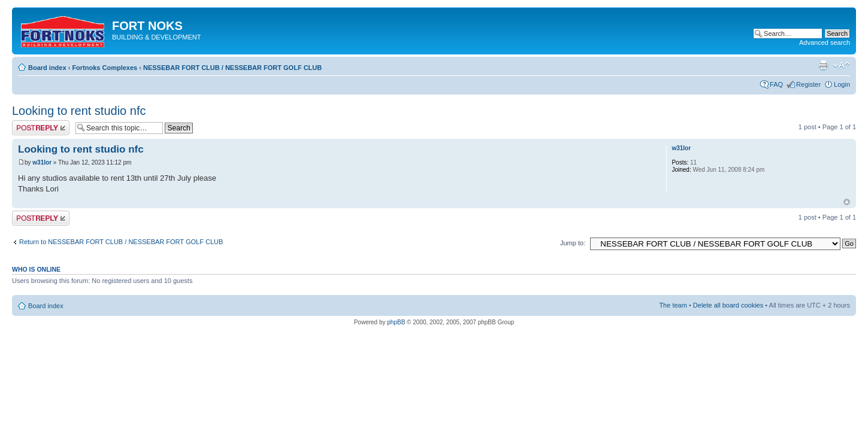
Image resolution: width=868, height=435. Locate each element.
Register (808, 84)
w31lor (42, 162)
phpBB (396, 322)
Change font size (841, 65)
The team (673, 305)
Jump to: (573, 243)
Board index (47, 68)
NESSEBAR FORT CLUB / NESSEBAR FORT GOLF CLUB (232, 68)
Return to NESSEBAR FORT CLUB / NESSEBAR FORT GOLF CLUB (121, 242)
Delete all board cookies (728, 305)
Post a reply (41, 128)
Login (842, 84)
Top (847, 202)
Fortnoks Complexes (105, 68)
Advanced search (825, 42)
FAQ (776, 84)
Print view (823, 65)
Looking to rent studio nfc (79, 111)
